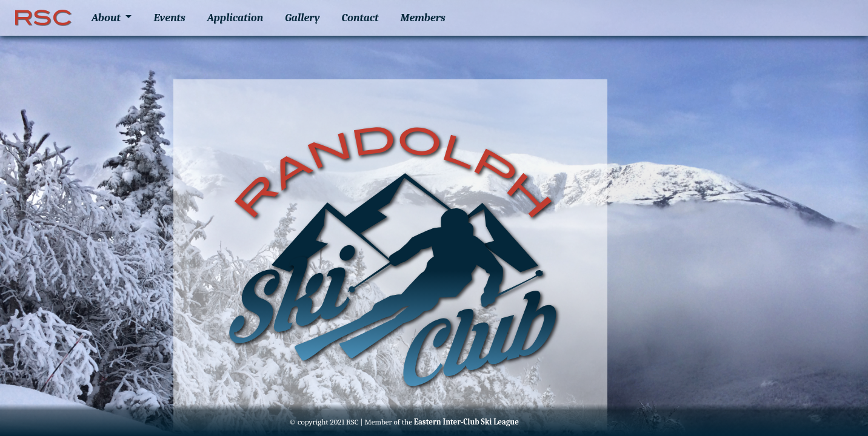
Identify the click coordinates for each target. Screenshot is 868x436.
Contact (360, 18)
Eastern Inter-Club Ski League (466, 422)
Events (169, 18)
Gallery (302, 18)
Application (235, 18)
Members (423, 18)
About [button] (107, 18)
